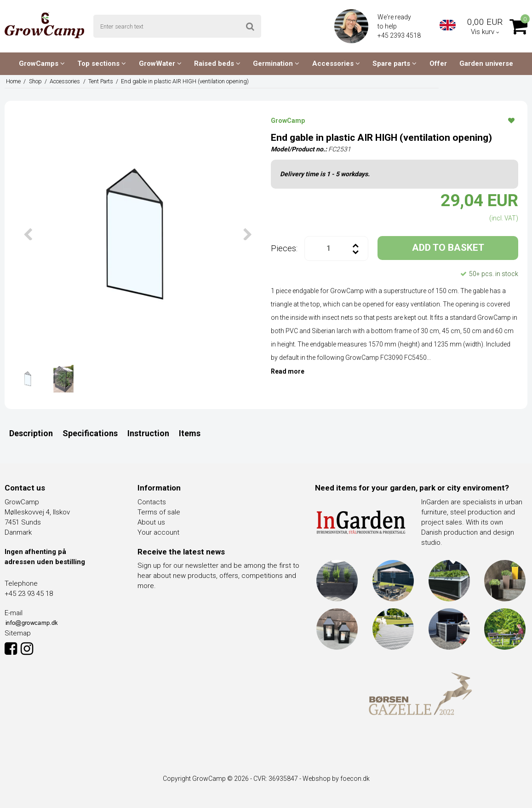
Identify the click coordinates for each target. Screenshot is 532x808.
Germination (276, 63)
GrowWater (160, 63)
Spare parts (395, 63)
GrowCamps (42, 63)
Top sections (102, 63)
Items (190, 433)
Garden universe (486, 63)
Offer (438, 63)
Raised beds (217, 63)
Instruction (148, 433)
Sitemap (18, 633)
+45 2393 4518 (400, 35)
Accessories (336, 63)
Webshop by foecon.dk (336, 779)
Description (31, 433)
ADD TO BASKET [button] (448, 248)
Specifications (90, 433)
